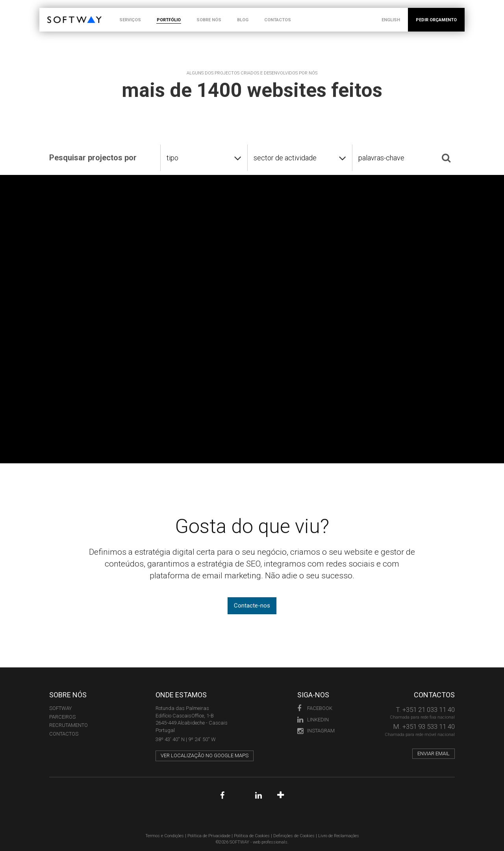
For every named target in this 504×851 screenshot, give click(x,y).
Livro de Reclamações (339, 836)
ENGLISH (391, 20)
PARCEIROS (62, 717)
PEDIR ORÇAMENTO (436, 20)
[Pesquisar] (446, 158)
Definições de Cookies (294, 836)
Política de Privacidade (209, 836)
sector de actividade (285, 158)
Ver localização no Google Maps (205, 755)
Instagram (316, 731)
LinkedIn (313, 720)
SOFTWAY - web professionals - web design (53, 12)
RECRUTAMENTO (69, 725)
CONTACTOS (278, 20)
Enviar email (434, 753)
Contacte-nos (252, 606)
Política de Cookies (252, 836)
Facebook (315, 708)
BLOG (243, 20)
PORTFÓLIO (169, 20)
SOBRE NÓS (209, 20)
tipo (172, 158)
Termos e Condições (165, 836)
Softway (60, 708)
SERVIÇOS (130, 20)
